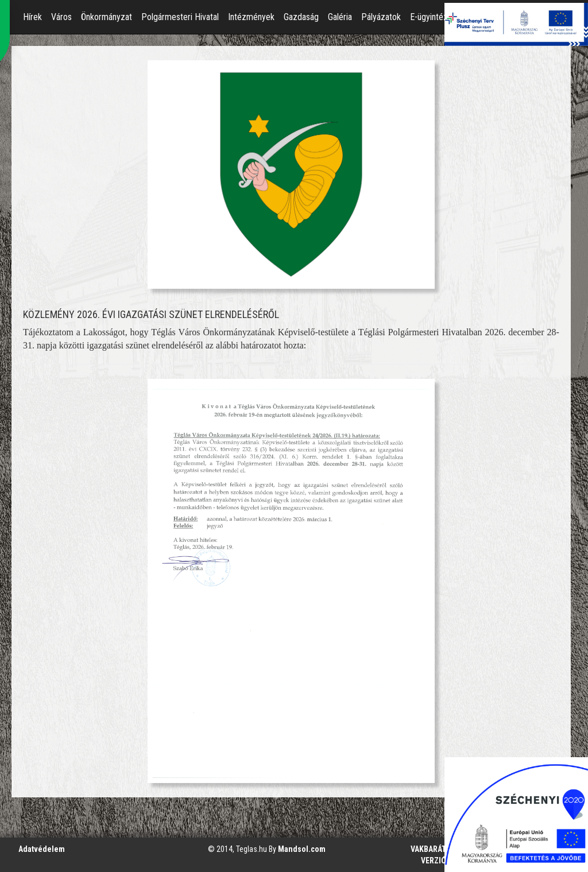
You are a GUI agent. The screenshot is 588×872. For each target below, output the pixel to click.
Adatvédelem (42, 849)
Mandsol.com (302, 849)
